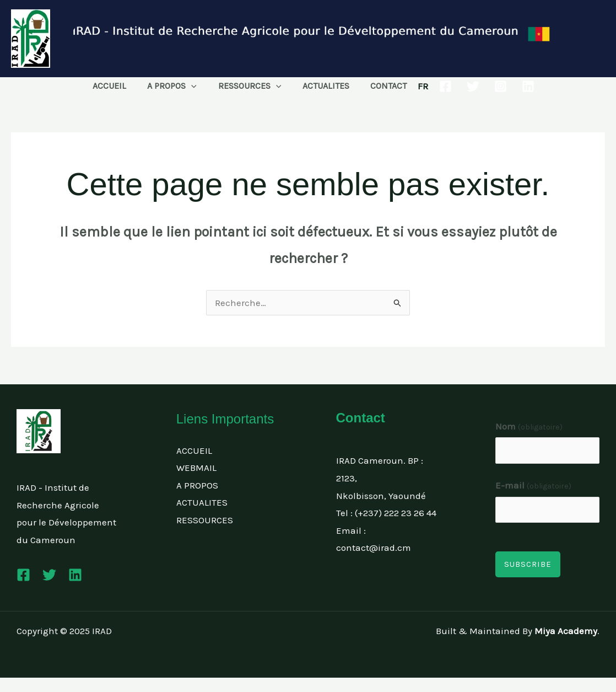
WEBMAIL (196, 468)
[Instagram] (491, 86)
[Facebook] (436, 86)
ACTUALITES (322, 86)
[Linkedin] (519, 86)
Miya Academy (566, 631)
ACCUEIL (117, 86)
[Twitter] (464, 86)
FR (414, 86)
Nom (529, 426)
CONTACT (381, 86)
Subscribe (528, 564)
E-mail (533, 485)
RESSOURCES (250, 86)
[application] (195, 86)
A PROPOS (176, 86)
